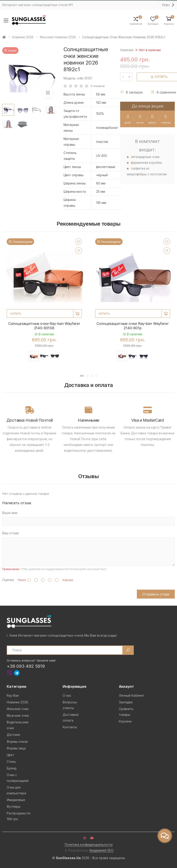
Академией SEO (101, 850)
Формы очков (17, 742)
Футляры (13, 806)
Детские (13, 735)
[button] (169, 20)
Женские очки (18, 709)
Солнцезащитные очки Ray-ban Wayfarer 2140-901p (133, 326)
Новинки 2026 (23, 37)
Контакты (70, 727)
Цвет (10, 755)
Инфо (166, 5)
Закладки (126, 702)
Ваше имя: (10, 513)
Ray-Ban (13, 695)
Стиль (11, 762)
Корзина (125, 721)
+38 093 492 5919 (26, 666)
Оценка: (8, 580)
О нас (67, 695)
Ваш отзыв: (11, 533)
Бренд (11, 768)
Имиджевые (16, 800)
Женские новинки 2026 (58, 37)
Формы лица (16, 748)
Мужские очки (18, 715)
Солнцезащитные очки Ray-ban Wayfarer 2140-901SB (44, 326)
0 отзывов (98, 86)
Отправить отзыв (156, 594)
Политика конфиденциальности (89, 845)
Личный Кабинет (132, 695)
